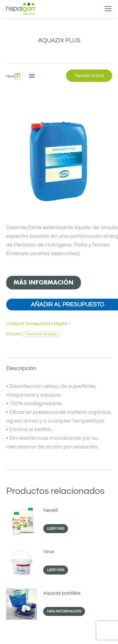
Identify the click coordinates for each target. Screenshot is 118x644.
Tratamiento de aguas (41, 334)
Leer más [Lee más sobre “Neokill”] (56, 529)
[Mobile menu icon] (108, 9)
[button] (32, 76)
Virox (49, 552)
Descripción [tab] (21, 368)
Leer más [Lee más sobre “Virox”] (56, 570)
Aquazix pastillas (62, 593)
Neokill (51, 510)
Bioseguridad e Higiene (47, 324)
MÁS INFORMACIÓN (44, 283)
